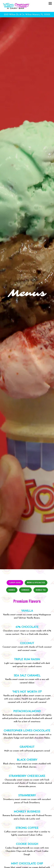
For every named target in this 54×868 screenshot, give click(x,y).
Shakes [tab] (12, 555)
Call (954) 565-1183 (27, 860)
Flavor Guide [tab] (15, 548)
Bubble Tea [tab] (41, 555)
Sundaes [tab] (25, 555)
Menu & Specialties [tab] (36, 548)
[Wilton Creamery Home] (18, 6)
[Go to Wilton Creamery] (27, 15)
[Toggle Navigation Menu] (50, 3)
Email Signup (27, 865)
